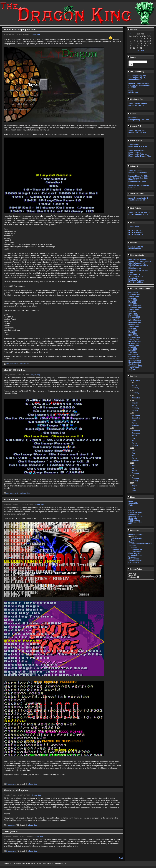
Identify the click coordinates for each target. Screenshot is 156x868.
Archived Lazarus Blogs (139, 288)
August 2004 (134, 326)
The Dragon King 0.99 (137, 76)
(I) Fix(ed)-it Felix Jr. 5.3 (138, 214)
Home (131, 501)
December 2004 (135, 321)
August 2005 (134, 309)
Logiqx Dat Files (135, 512)
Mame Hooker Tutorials (138, 154)
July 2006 (132, 298)
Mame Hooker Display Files (140, 156)
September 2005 (135, 308)
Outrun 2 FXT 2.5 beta (137, 132)
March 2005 (133, 315)
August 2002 (134, 368)
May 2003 (132, 351)
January (135, 410)
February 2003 (134, 356)
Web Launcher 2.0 (136, 276)
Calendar (133, 29)
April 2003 (133, 353)
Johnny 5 (133, 166)
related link (25, 364)
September (136, 433)
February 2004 (134, 338)
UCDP (132, 223)
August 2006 (134, 296)
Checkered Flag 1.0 (136, 105)
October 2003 (134, 343)
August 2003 (134, 345)
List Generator (137, 538)
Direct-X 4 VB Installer (137, 259)
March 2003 (133, 355)
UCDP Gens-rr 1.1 (136, 234)
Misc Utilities (134, 559)
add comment (11, 364)
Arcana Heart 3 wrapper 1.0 (140, 261)
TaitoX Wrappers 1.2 (137, 263)
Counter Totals (135, 569)
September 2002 (135, 366)
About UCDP (134, 227)
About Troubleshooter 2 (138, 198)
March (134, 385)
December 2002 (135, 360)
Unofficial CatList (136, 516)
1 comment (10, 784)
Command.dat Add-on (137, 182)
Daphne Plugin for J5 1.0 (138, 176)
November (136, 418)
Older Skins (133, 93)
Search (132, 57)
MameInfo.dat (134, 514)
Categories (134, 530)
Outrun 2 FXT (135, 126)
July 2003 (132, 347)
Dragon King (36, 35)
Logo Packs (133, 278)
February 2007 (134, 294)
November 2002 (135, 362)
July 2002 (132, 370)
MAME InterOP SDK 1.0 (138, 147)
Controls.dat (136, 551)
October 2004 (134, 325)
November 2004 (135, 323)
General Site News (136, 534)
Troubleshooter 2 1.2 (137, 200)
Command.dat (137, 549)
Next (121, 858)
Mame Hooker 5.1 (136, 152)
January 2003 (134, 358)
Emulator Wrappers (136, 280)
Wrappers (132, 557)
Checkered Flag (136, 99)
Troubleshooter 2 (136, 194)
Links (131, 497)
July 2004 (132, 328)
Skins (131, 91)
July (133, 438)
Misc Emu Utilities (136, 282)
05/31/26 (140, 50)
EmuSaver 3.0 (134, 274)
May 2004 (132, 332)
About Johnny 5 (135, 170)
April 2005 (133, 313)
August (135, 403)
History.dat (133, 518)
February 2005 (134, 317)
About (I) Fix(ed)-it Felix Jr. (139, 212)
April (134, 440)
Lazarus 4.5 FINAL (136, 247)
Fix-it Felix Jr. (135, 208)
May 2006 (132, 302)
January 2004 (134, 340)
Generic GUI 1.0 (135, 269)
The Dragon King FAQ (137, 78)
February (135, 388)
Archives (133, 376)
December (136, 398)
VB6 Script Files (135, 522)
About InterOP (134, 145)
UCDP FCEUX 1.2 (136, 231)
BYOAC (132, 511)
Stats (131, 505)
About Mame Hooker (137, 150)
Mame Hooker (136, 555)
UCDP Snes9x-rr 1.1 (137, 232)
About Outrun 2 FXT (137, 130)
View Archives (134, 380)
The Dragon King (136, 72)
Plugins (134, 548)
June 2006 (133, 300)
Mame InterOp (134, 553)
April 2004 (133, 334)
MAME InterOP (135, 140)
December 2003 (135, 341)
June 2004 (133, 330)
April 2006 (133, 304)
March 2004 (133, 336)
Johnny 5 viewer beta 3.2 (139, 172)
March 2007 (133, 293)
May (133, 453)
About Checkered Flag (138, 103)
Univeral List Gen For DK (139, 83)
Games (132, 114)
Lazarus (132, 243)
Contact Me (133, 503)
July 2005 (132, 311)
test (130, 524)
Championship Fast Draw (139, 120)
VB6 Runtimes (134, 520)
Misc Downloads (136, 255)
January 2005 (134, 319)
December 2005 (135, 306)
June (134, 420)
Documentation (135, 80)
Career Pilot (133, 118)
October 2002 (134, 364)
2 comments (10, 851)
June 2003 (133, 349)
